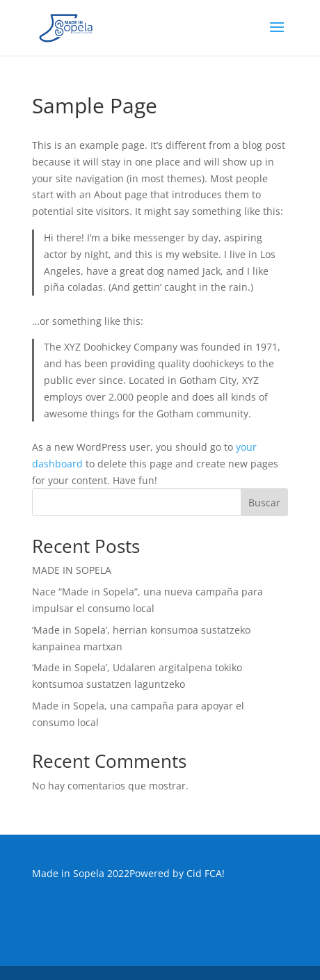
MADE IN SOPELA (72, 570)
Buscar (264, 503)
